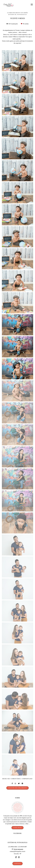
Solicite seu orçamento (17, 788)
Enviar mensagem (18, 845)
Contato (17, 860)
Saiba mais (17, 824)
